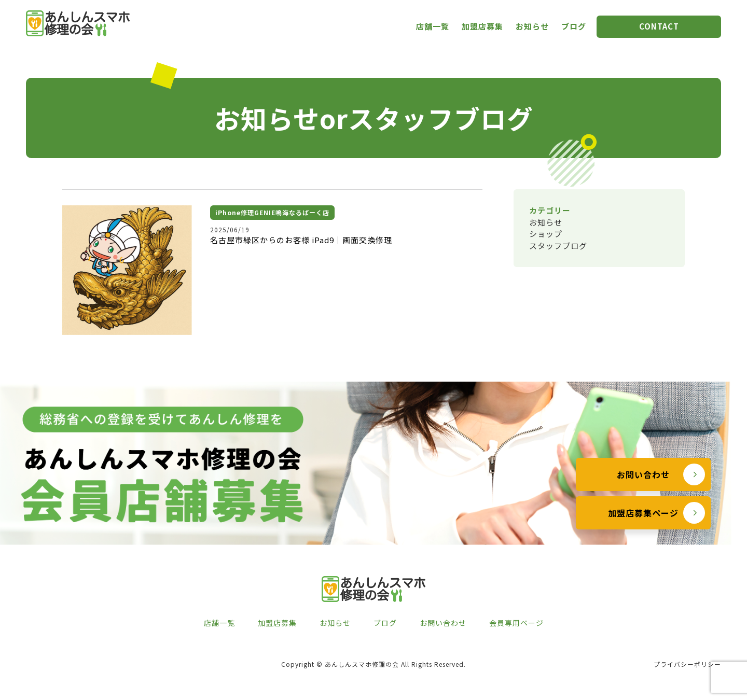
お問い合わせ (643, 497)
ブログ (574, 26)
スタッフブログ (558, 246)
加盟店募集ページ (643, 536)
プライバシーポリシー (687, 664)
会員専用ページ (516, 623)
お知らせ (532, 26)
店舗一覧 (433, 26)
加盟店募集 (482, 26)
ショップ (546, 234)
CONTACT (659, 26)
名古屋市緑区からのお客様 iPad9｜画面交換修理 (301, 240)
